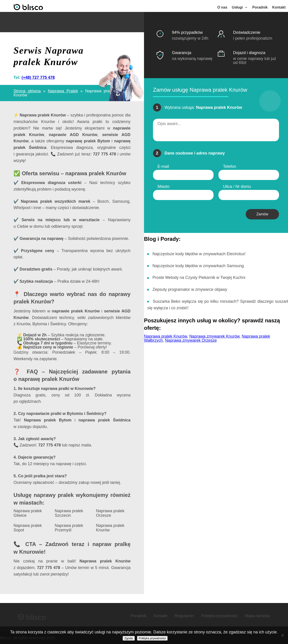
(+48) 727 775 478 (38, 77)
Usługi (240, 7)
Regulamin (184, 615)
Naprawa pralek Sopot (28, 527)
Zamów (262, 214)
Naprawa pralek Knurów (110, 527)
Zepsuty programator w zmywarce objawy (190, 289)
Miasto (163, 186)
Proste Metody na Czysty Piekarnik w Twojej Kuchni (199, 277)
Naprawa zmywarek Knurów (214, 336)
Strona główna (27, 91)
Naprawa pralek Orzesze (110, 513)
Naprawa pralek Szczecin (69, 513)
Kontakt (279, 7)
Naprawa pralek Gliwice (28, 513)
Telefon (229, 166)
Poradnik (260, 7)
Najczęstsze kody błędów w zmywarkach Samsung (198, 265)
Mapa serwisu (258, 615)
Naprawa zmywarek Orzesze (191, 340)
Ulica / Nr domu (237, 186)
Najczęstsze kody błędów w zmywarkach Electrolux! (199, 253)
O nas (223, 7)
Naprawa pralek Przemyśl (69, 527)
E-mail (163, 166)
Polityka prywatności (219, 615)
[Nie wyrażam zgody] (282, 635)
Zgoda (129, 638)
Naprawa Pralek (63, 91)
